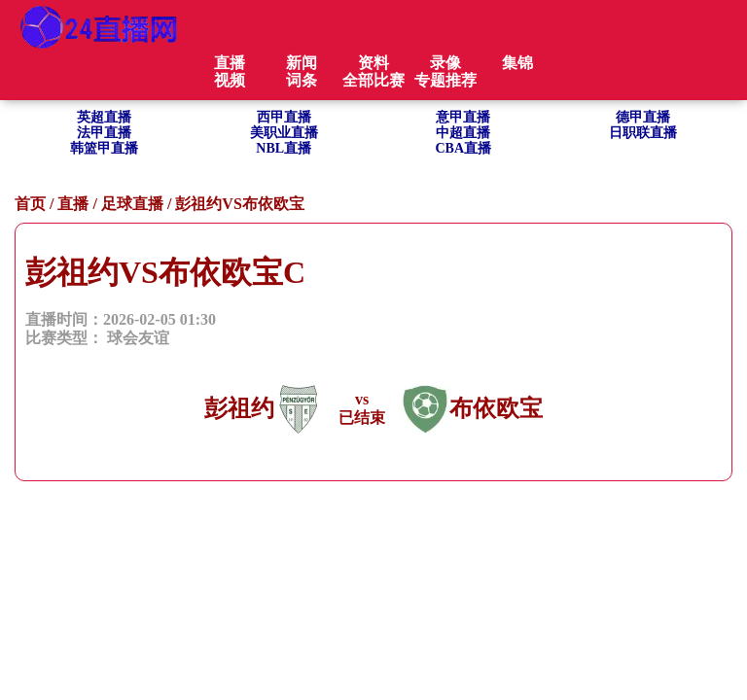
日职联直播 (643, 133)
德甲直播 (643, 117)
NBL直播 (284, 148)
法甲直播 (104, 133)
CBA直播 (463, 148)
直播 (73, 204)
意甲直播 (463, 117)
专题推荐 (445, 80)
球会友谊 (138, 338)
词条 (302, 80)
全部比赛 (373, 80)
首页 (30, 204)
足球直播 (132, 204)
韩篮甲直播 (104, 148)
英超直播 (104, 117)
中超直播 (463, 133)
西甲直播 (284, 117)
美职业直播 (284, 133)
